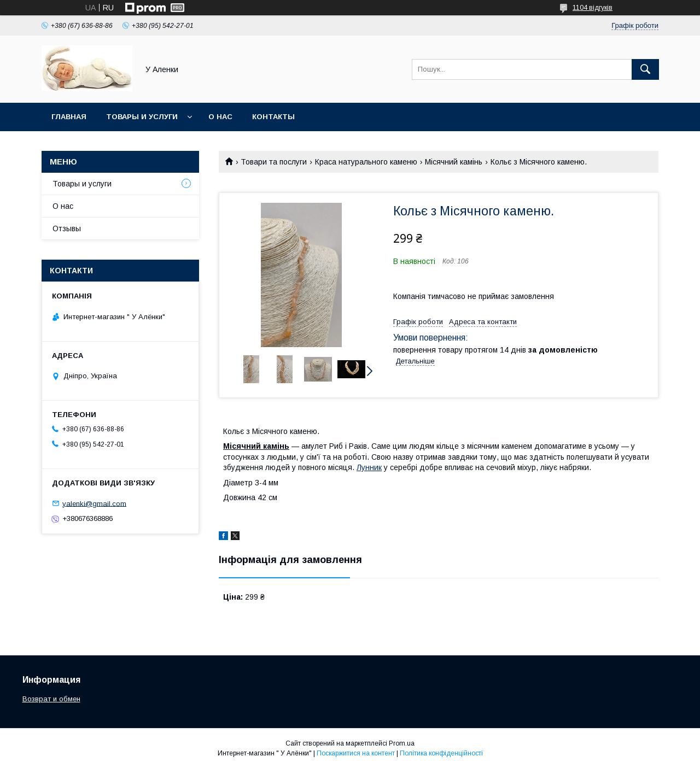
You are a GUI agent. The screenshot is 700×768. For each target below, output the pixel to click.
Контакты (273, 117)
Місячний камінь (454, 162)
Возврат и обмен (51, 699)
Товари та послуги (274, 162)
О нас (220, 117)
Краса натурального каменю (366, 162)
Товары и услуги (142, 117)
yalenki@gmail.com (94, 503)
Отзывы (67, 228)
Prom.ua (402, 743)
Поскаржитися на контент (356, 753)
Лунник (369, 467)
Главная (69, 117)
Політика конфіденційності (441, 753)
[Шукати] (645, 69)
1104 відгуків (593, 8)
